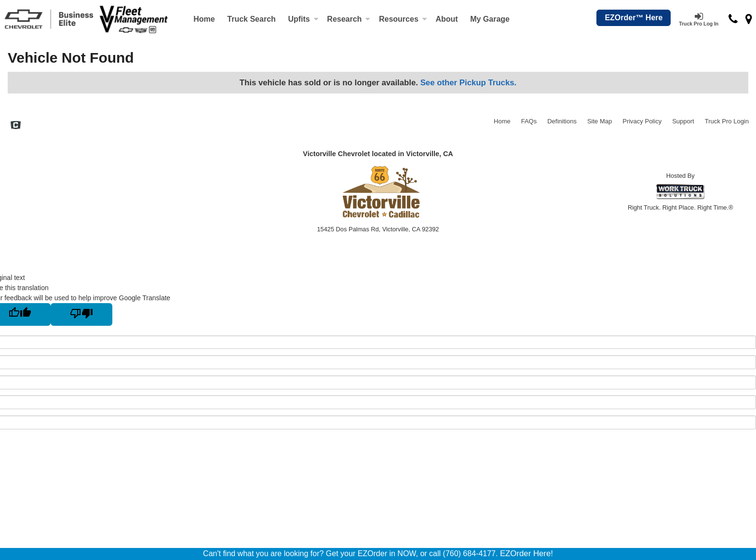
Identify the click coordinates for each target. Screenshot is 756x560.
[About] (447, 19)
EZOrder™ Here (634, 18)
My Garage (490, 19)
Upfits (303, 19)
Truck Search (251, 19)
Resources (403, 19)
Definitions (562, 121)
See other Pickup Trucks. (469, 83)
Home (204, 19)
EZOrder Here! (526, 553)
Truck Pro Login (727, 121)
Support (683, 121)
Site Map (600, 121)
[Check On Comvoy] (16, 126)
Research (349, 19)
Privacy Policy (642, 121)
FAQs (529, 121)
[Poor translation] (81, 314)
